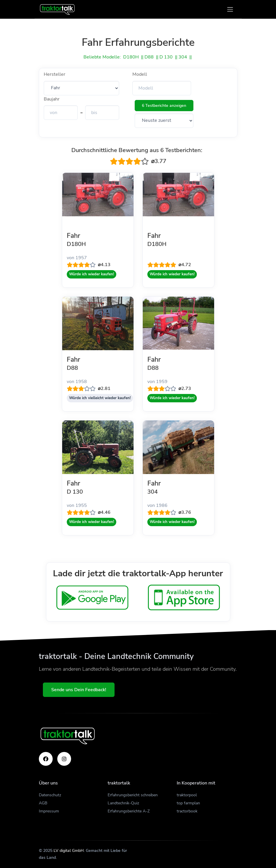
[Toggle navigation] (230, 9)
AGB (43, 803)
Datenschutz (50, 795)
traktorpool (187, 795)
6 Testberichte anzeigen (164, 106)
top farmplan (188, 803)
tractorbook (187, 811)
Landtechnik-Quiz (123, 803)
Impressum (49, 811)
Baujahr (52, 99)
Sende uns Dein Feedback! (79, 690)
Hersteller (55, 74)
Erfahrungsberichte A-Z (129, 811)
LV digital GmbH (69, 851)
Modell (140, 74)
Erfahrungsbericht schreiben (133, 795)
